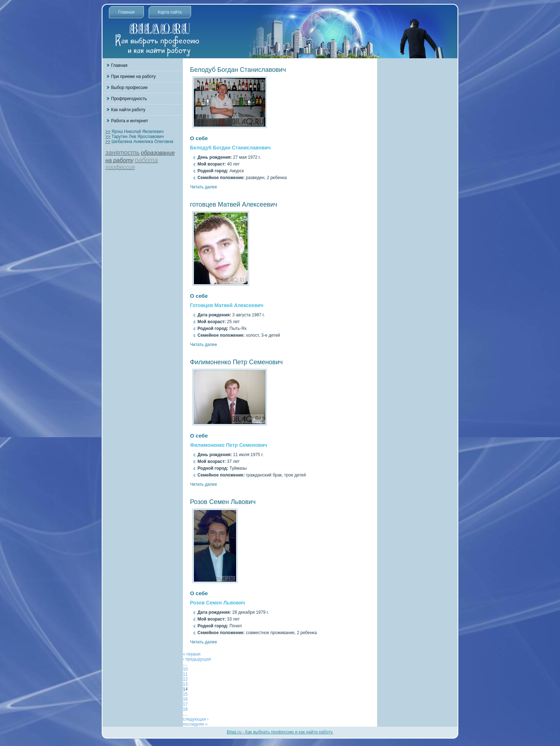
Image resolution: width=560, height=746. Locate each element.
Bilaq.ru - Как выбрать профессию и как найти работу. (280, 732)
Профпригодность (129, 99)
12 (185, 679)
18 (185, 709)
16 (185, 699)
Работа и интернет (129, 121)
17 (185, 704)
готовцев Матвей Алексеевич (234, 204)
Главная (126, 12)
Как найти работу (128, 110)
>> (108, 132)
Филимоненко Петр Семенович (236, 362)
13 (185, 684)
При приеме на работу (133, 76)
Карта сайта (170, 12)
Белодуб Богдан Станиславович (238, 70)
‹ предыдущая (197, 659)
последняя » (195, 724)
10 (185, 669)
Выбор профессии (129, 88)
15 (185, 694)
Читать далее (204, 187)
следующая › (196, 719)
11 (185, 674)
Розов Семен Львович (223, 502)
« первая (192, 654)
